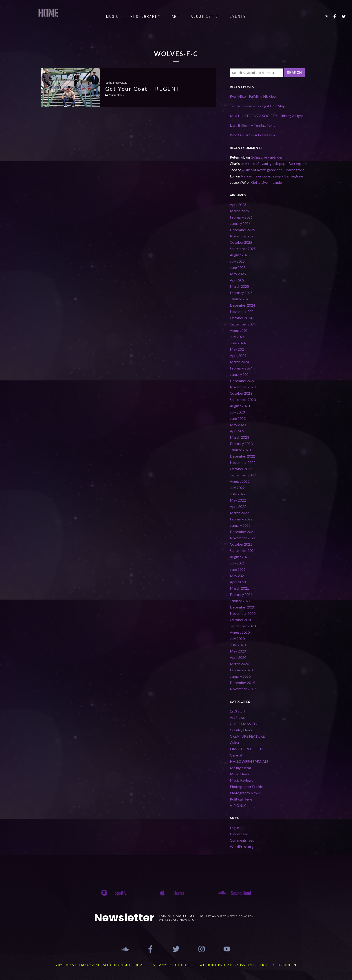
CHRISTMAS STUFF (246, 724)
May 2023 (238, 425)
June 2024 (238, 343)
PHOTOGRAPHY (145, 16)
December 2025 (242, 230)
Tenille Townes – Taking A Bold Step (257, 106)
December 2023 (242, 381)
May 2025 (238, 274)
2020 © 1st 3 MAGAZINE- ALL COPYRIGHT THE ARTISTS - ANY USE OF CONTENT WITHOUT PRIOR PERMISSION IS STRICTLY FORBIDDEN (176, 965)
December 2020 (242, 607)
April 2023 (238, 431)
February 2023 (241, 444)
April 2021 (238, 582)
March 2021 (239, 588)
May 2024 (238, 349)
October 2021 (241, 544)
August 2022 (240, 481)
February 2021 (241, 594)
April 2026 (238, 205)
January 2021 (240, 601)
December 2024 (242, 305)
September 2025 (243, 249)
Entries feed (239, 834)
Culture (236, 742)
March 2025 (239, 286)
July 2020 (237, 638)
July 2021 (237, 563)
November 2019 (243, 689)
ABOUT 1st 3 (205, 16)
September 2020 (243, 626)
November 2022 (243, 462)
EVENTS (238, 16)
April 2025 (238, 280)
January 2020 (240, 676)
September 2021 (243, 550)
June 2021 (238, 569)
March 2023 (239, 437)
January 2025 (240, 299)
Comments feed (242, 840)
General (236, 755)
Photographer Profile (246, 786)
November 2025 (243, 236)
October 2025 (241, 242)
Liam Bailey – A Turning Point (252, 125)
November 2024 (243, 311)
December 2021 (242, 532)
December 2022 (242, 456)
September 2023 (243, 399)
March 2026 (239, 211)
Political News (241, 799)
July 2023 (237, 412)
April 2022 (238, 506)
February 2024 (241, 368)
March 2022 (239, 513)
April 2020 (238, 657)
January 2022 (240, 525)
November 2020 (243, 613)
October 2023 (241, 393)
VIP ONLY (238, 805)
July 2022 (237, 488)
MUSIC (112, 16)
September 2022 (243, 475)
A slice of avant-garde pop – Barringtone (276, 163)
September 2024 (243, 324)
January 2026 (240, 223)
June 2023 (238, 418)
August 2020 (240, 632)
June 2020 (238, 645)
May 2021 (238, 576)
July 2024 (237, 337)
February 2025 (241, 293)
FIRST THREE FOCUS (247, 749)
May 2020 (238, 651)
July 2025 (237, 261)
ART (176, 16)
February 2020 (241, 670)
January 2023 (240, 450)
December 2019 (242, 682)
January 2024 (240, 374)
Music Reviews (241, 780)
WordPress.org (242, 846)
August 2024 (240, 330)
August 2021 (240, 557)
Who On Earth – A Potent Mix (253, 135)
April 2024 (238, 355)
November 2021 (243, 538)
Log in (234, 828)
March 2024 (239, 362)
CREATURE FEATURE (247, 736)
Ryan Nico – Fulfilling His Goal (253, 96)
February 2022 (241, 519)
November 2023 (243, 387)
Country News (241, 730)
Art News (237, 717)
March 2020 (239, 664)
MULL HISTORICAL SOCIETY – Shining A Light (266, 116)
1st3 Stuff (238, 711)
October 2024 (241, 318)
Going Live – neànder (266, 157)
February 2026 (241, 217)
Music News (240, 774)
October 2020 (241, 620)
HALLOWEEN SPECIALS (249, 761)
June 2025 (238, 267)
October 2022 (241, 469)
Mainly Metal (240, 768)
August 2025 (240, 255)
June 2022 (238, 494)
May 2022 (238, 500)
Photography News (245, 793)
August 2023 (240, 406)
